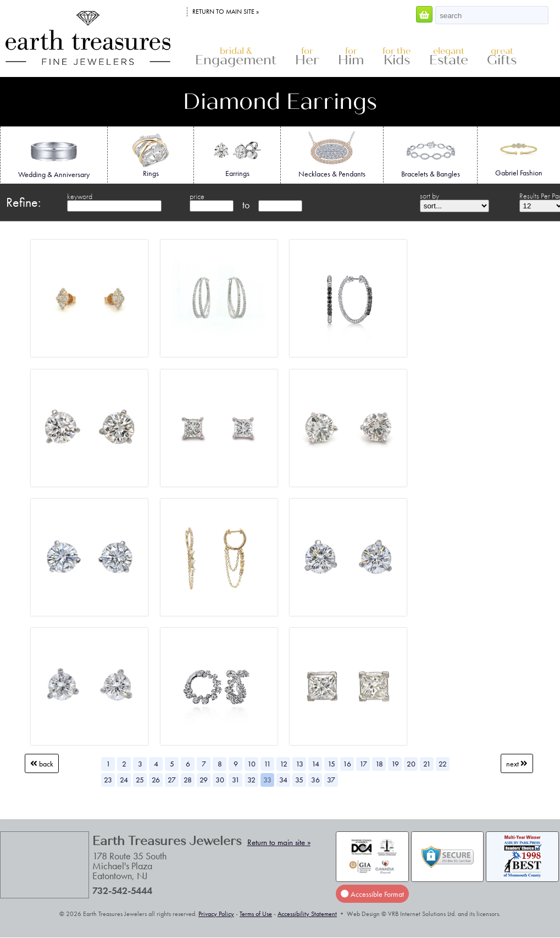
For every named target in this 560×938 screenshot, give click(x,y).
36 (315, 780)
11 (267, 764)
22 (443, 764)
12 (284, 764)
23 (108, 780)
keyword (80, 196)
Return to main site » (226, 12)
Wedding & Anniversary (54, 156)
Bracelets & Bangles (431, 155)
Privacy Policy (216, 914)
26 (156, 780)
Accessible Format (372, 894)
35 (299, 780)
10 (251, 764)
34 (283, 780)
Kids (397, 57)
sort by (429, 196)
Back (42, 764)
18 (379, 764)
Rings (150, 155)
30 (220, 780)
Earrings (237, 155)
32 (251, 780)
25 (140, 780)
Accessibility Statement (307, 914)
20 (411, 764)
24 (124, 780)
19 (395, 764)
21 (427, 764)
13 (300, 764)
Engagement (236, 57)
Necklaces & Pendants (332, 155)
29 (204, 780)
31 (236, 780)
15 (331, 764)
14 (315, 764)
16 (347, 764)
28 (188, 780)
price (197, 196)
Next (517, 764)
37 (331, 780)
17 (363, 764)
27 (172, 780)
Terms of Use (256, 914)
